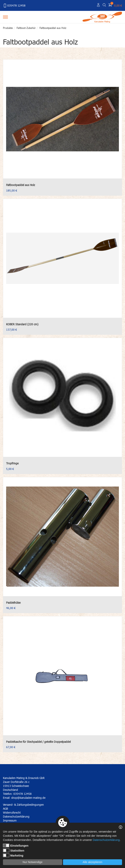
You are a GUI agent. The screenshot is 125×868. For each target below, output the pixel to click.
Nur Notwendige (33, 862)
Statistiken (14, 850)
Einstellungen (16, 845)
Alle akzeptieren (92, 862)
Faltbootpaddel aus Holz (53, 28)
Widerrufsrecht (12, 813)
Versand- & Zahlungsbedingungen (23, 805)
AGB (5, 809)
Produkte (8, 28)
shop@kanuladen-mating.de (28, 798)
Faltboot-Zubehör (26, 28)
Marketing (13, 855)
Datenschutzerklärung (106, 840)
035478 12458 (14, 6)
